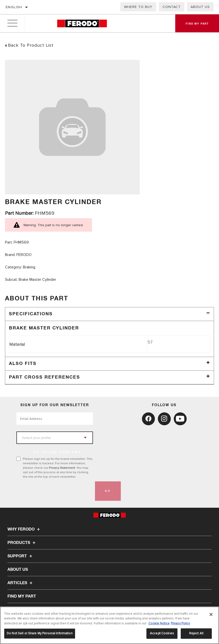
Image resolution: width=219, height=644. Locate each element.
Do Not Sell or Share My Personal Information (40, 633)
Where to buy (138, 7)
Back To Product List (31, 45)
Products (22, 543)
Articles (21, 583)
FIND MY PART (22, 596)
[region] (109, 625)
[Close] (211, 614)
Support (21, 556)
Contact (172, 7)
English (14, 7)
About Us (200, 7)
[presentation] (54, 491)
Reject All (196, 633)
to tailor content (57, 453)
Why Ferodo (24, 529)
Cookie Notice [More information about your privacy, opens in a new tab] (159, 623)
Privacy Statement (62, 468)
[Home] (82, 23)
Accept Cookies (162, 633)
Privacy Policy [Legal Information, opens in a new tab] (180, 623)
